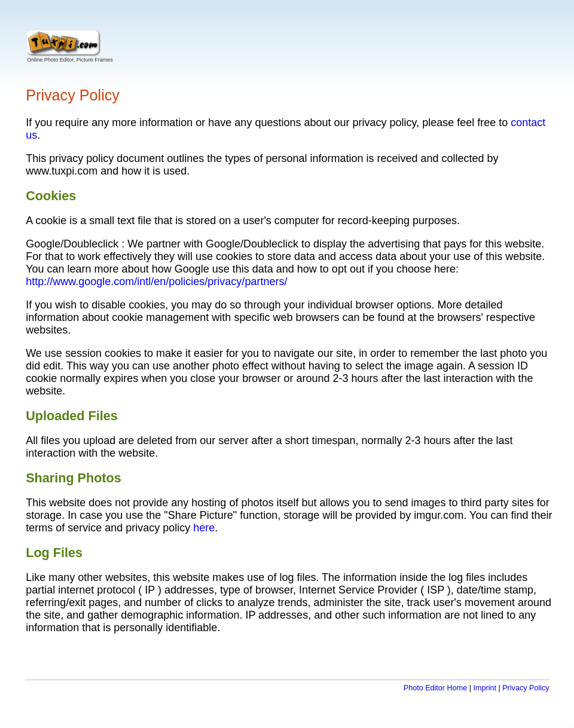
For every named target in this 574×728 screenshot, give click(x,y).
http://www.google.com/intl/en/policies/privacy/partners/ (156, 282)
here (204, 528)
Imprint (485, 688)
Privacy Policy (526, 688)
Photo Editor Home (435, 688)
